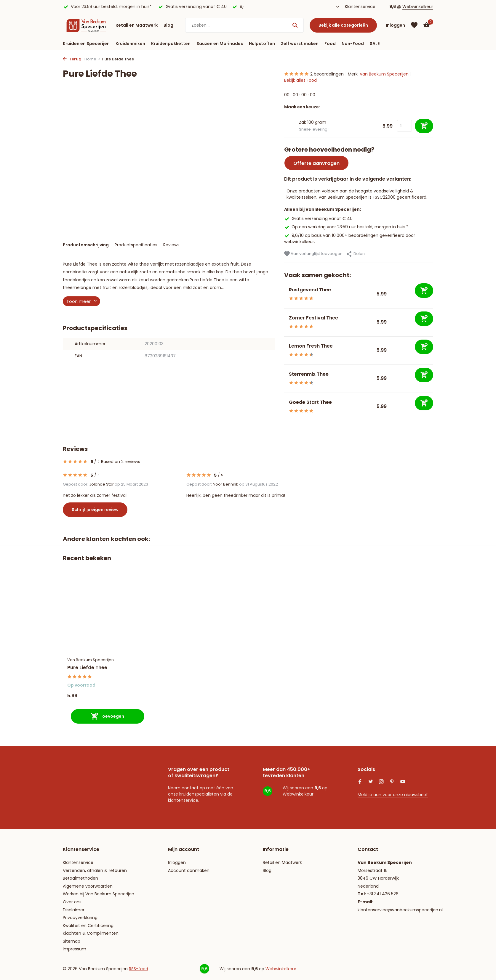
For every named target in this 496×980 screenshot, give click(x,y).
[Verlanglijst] (414, 25)
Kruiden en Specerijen (86, 44)
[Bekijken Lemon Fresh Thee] (284, 350)
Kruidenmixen (130, 44)
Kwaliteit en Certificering (88, 926)
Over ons (72, 902)
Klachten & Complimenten (91, 933)
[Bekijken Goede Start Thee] (284, 407)
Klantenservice (360, 7)
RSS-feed (139, 969)
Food (330, 44)
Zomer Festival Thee (313, 318)
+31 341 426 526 (383, 894)
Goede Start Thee (310, 402)
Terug (72, 59)
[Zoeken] (244, 25)
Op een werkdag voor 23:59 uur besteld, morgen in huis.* (346, 227)
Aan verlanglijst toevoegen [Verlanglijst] (313, 254)
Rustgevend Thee (310, 290)
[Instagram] (381, 782)
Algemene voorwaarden (88, 886)
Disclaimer (74, 910)
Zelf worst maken (300, 44)
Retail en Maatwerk (137, 25)
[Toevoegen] (424, 291)
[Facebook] (360, 782)
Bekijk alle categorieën (343, 25)
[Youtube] (403, 782)
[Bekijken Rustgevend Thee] (284, 294)
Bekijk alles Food (300, 80)
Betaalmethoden (80, 878)
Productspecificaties (136, 245)
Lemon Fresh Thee (311, 346)
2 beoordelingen (314, 74)
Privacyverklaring (80, 918)
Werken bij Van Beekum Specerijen (99, 894)
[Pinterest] (392, 782)
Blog (168, 25)
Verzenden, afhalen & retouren (95, 870)
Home (92, 59)
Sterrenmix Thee (309, 374)
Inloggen (177, 862)
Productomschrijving (86, 245)
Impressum (75, 949)
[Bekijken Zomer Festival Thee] (284, 322)
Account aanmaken (189, 870)
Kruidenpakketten (171, 44)
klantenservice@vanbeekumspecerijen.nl (400, 910)
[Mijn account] (395, 25)
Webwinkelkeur (418, 7)
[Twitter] (371, 782)
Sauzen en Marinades (220, 44)
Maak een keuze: (302, 107)
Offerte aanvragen (316, 163)
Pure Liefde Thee (87, 668)
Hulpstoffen (262, 44)
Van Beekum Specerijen (384, 74)
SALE (375, 44)
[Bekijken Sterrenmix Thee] (284, 379)
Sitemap (72, 941)
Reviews (171, 245)
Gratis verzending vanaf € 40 (318, 219)
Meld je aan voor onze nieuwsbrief (393, 795)
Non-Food (353, 44)
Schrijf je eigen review (95, 510)
